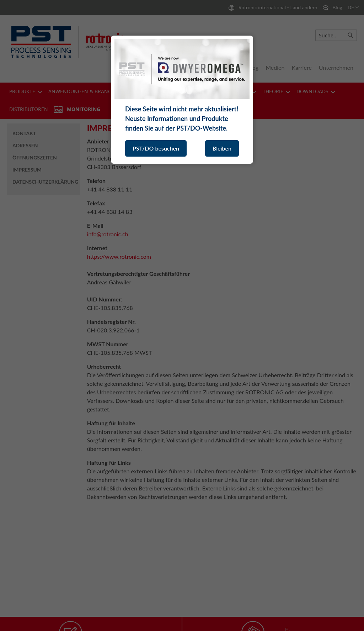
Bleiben (222, 148)
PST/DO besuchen (156, 148)
